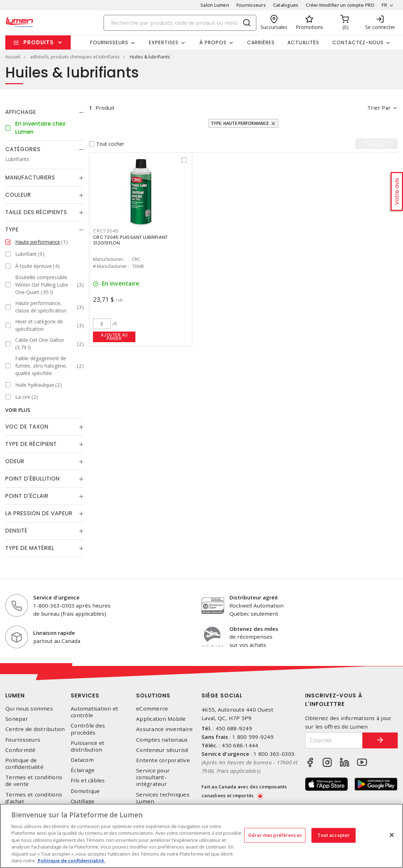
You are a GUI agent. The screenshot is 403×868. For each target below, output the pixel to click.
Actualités (303, 42)
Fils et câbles (88, 780)
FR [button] (384, 5)
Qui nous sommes (29, 709)
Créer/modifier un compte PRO (340, 5)
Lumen (15, 695)
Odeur (15, 461)
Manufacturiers (30, 177)
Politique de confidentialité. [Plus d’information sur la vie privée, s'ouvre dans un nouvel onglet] (71, 861)
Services (85, 695)
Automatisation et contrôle (94, 712)
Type (12, 229)
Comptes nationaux (162, 740)
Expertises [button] (164, 42)
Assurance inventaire (164, 729)
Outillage (83, 801)
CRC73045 (106, 231)
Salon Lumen (215, 5)
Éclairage (83, 770)
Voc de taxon (27, 427)
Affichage (21, 112)
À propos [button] (213, 42)
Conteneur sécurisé (162, 750)
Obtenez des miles (254, 629)
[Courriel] (334, 740)
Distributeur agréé (254, 597)
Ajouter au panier (114, 337)
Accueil (13, 57)
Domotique (85, 791)
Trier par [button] (379, 108)
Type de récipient (31, 444)
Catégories (23, 149)
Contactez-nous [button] (358, 42)
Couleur (18, 195)
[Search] (180, 23)
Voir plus (18, 410)
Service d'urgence (56, 597)
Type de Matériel (30, 548)
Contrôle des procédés (88, 729)
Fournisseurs (251, 5)
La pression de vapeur (39, 513)
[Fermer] (392, 835)
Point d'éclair (27, 496)
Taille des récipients (36, 212)
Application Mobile (161, 719)
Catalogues (286, 5)
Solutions (153, 695)
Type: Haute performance (240, 123)
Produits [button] (39, 42)
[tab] (45, 112)
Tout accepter (334, 835)
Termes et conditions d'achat (34, 798)
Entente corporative (163, 760)
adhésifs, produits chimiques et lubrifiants (75, 57)
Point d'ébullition (33, 479)
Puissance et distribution (87, 746)
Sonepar (17, 719)
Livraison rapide (54, 633)
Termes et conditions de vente (34, 781)
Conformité (21, 750)
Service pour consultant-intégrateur (153, 777)
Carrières (261, 42)
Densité (16, 531)
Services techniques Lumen (163, 798)
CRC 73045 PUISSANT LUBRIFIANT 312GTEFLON (130, 240)
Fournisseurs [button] (109, 42)
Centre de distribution (35, 729)
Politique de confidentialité (24, 764)
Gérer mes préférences (275, 835)
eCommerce (152, 709)
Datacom (82, 760)
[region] (201, 836)
